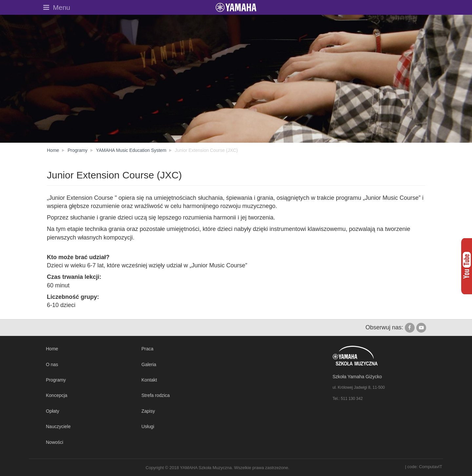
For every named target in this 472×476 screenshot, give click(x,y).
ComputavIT (431, 467)
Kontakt (149, 380)
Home (52, 349)
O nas (52, 364)
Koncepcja (57, 395)
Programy (56, 380)
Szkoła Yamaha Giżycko (357, 377)
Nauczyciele (58, 426)
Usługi (148, 426)
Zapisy (148, 411)
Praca (148, 349)
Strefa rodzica (156, 395)
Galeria (149, 364)
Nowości (55, 442)
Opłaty (52, 411)
